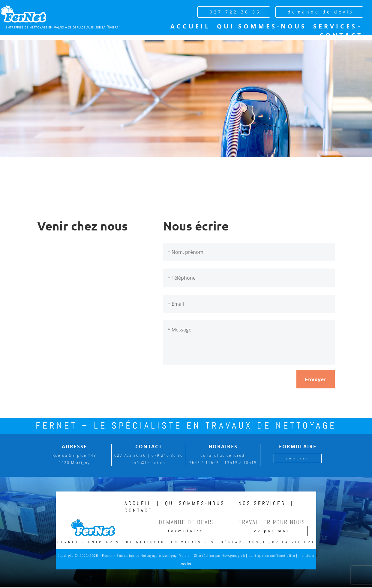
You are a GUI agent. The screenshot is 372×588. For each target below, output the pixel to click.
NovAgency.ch (233, 556)
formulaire (186, 531)
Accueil (190, 27)
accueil (138, 503)
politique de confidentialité (272, 556)
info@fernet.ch (149, 463)
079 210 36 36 (167, 455)
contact (298, 458)
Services (335, 27)
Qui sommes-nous (262, 27)
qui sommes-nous (195, 503)
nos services (262, 503)
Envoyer (316, 379)
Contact (341, 36)
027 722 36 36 (235, 12)
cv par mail (273, 531)
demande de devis (321, 12)
